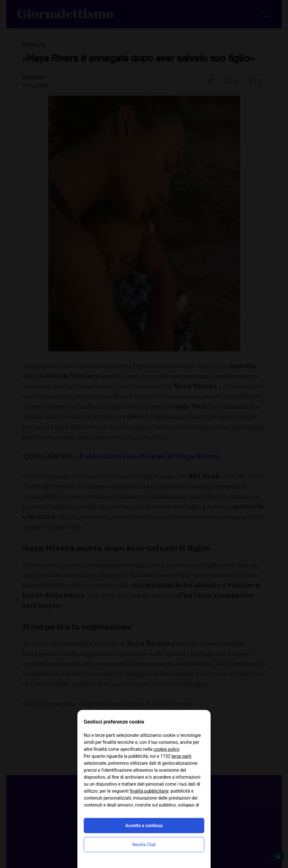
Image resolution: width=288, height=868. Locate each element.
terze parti (181, 756)
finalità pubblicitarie (149, 791)
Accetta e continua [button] (144, 826)
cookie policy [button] (166, 749)
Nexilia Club (144, 845)
